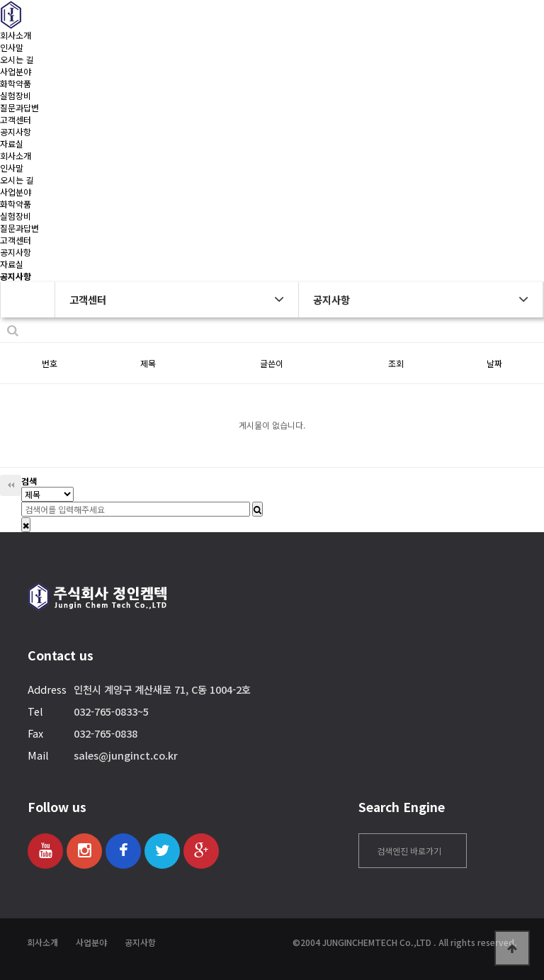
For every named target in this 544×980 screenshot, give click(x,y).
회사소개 (16, 35)
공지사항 (16, 131)
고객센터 (16, 119)
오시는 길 (17, 59)
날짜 (494, 363)
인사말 (12, 47)
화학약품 (16, 83)
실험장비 (16, 95)
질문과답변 (19, 107)
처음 (11, 485)
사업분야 (16, 71)
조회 (396, 363)
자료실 (12, 143)
